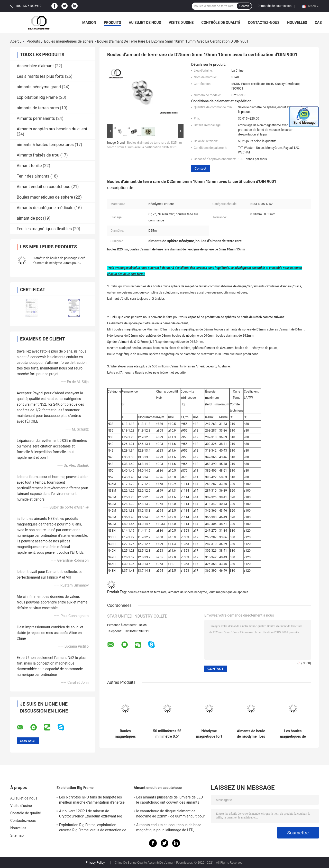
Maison (89, 23)
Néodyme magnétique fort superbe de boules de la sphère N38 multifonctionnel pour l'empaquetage (209, 734)
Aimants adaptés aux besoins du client (52, 129)
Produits (112, 23)
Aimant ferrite (29, 166)
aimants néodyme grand (39, 87)
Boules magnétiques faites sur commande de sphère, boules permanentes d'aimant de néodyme (125, 734)
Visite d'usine (181, 23)
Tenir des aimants (33, 176)
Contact (200, 168)
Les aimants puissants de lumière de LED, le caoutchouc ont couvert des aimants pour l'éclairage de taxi (170, 801)
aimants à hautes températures (45, 145)
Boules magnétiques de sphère (69, 41)
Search (244, 6)
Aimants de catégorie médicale (45, 208)
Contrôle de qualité (221, 23)
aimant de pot (29, 218)
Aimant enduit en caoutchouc (43, 187)
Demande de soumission (275, 6)
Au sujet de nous (145, 23)
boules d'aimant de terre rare (147, 592)
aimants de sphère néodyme (188, 592)
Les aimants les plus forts (40, 76)
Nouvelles (297, 23)
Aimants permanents (36, 118)
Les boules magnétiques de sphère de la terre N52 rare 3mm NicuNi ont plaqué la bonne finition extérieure (293, 734)
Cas (318, 23)
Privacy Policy (95, 863)
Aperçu (16, 41)
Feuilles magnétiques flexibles (44, 229)
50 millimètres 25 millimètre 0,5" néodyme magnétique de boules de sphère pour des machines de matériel (167, 734)
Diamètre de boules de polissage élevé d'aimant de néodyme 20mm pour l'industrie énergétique (59, 263)
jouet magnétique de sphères (229, 592)
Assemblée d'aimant (35, 66)
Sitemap (17, 835)
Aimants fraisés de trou (38, 155)
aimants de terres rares (38, 108)
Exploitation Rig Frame (37, 97)
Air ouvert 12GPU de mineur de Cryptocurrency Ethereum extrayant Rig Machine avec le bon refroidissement (91, 814)
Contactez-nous (264, 23)
